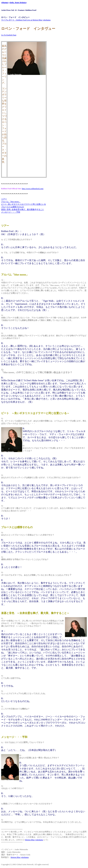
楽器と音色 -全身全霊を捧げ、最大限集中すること (23, 209)
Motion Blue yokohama (34, 840)
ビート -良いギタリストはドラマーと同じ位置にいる (24, 204)
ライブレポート (8, 20)
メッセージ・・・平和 (11, 212)
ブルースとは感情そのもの (13, 207)
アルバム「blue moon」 (11, 202)
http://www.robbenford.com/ (33, 189)
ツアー (4, 199)
